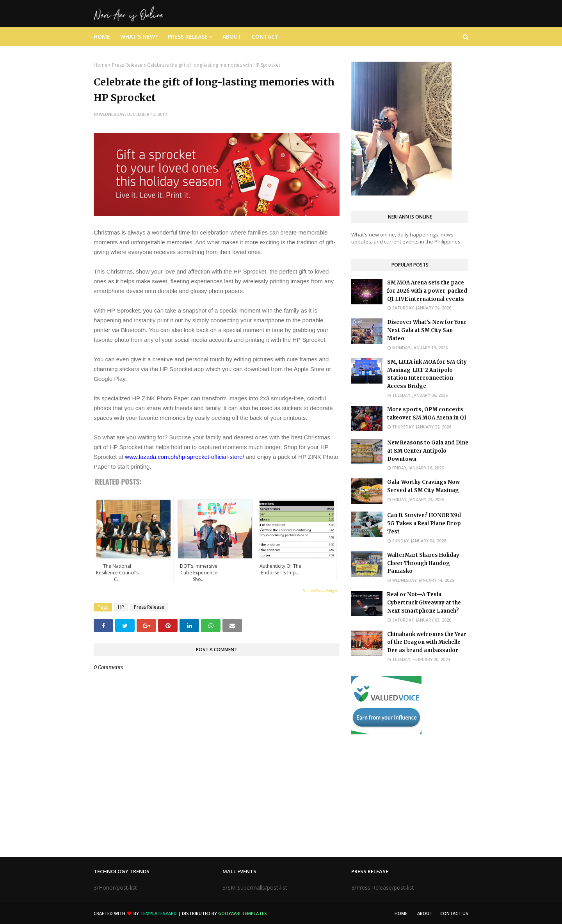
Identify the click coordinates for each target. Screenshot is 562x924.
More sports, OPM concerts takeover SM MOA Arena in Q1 (427, 414)
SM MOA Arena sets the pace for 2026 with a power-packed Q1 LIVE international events (427, 291)
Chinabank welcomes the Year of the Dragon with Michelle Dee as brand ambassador (427, 642)
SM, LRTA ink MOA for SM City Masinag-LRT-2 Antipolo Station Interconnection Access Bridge (427, 374)
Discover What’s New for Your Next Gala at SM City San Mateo (427, 330)
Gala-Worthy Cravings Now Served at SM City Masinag (423, 486)
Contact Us (454, 913)
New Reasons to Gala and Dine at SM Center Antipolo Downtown (428, 451)
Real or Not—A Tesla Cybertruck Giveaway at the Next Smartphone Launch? (424, 603)
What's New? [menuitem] (139, 36)
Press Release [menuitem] (188, 36)
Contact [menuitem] (265, 36)
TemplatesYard (158, 913)
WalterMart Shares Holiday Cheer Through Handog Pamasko (423, 563)
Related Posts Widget (320, 591)
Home (100, 65)
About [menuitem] (232, 36)
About (425, 913)
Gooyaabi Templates (243, 913)
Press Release (127, 65)
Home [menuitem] (102, 36)
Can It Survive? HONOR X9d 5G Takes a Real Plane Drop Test (424, 523)
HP (121, 607)
